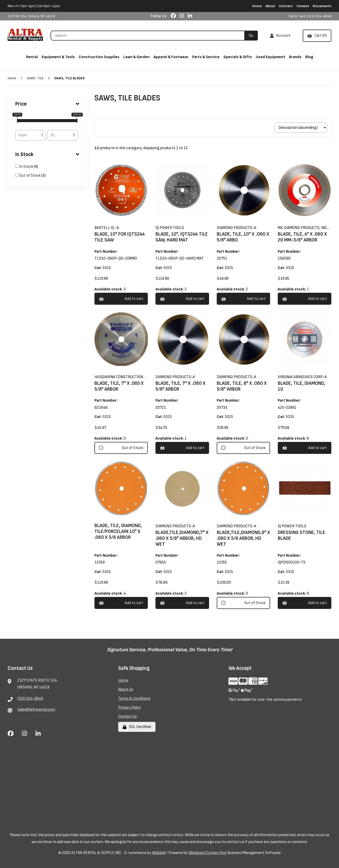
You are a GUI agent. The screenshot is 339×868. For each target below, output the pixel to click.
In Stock (47, 155)
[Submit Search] (251, 36)
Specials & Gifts (238, 57)
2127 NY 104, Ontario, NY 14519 (31, 16)
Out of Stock (30, 176)
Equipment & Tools (58, 57)
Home (257, 6)
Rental (32, 57)
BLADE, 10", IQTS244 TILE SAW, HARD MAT (182, 237)
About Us (126, 689)
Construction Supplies (99, 57)
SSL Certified (137, 727)
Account (280, 36)
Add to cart (121, 299)
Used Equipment (270, 57)
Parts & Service (206, 57)
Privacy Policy (130, 707)
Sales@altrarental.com (36, 710)
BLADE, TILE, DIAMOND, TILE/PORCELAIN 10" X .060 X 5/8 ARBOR (118, 532)
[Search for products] (149, 36)
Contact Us (128, 716)
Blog (309, 57)
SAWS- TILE (35, 78)
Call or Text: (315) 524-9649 (310, 16)
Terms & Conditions (134, 699)
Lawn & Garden (136, 57)
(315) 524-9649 (30, 699)
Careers (303, 6)
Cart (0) (317, 36)
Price (47, 104)
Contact (286, 6)
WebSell (159, 853)
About (270, 6)
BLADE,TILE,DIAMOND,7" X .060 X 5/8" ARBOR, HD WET (182, 538)
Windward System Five (208, 853)
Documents (322, 6)
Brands (295, 57)
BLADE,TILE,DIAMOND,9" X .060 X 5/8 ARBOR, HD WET (243, 538)
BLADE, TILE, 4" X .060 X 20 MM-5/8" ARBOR (302, 237)
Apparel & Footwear (171, 57)
